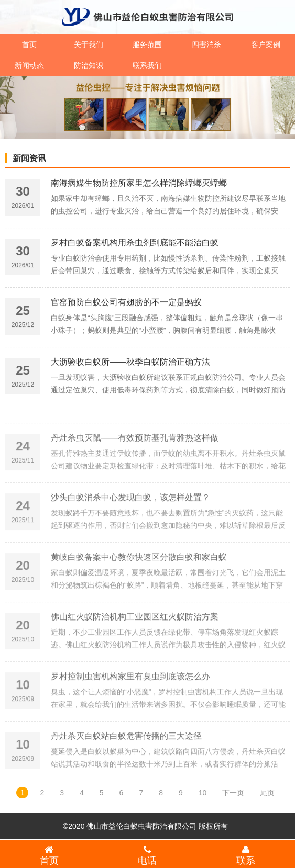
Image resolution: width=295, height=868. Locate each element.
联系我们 (147, 65)
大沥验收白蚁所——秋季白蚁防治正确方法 (130, 363)
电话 (148, 855)
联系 (246, 855)
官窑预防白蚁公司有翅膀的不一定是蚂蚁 (126, 304)
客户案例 (266, 44)
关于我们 (89, 44)
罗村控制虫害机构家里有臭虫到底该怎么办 (130, 698)
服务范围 (147, 44)
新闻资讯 (29, 158)
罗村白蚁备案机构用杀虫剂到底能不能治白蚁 (135, 244)
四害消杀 (206, 44)
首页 (29, 44)
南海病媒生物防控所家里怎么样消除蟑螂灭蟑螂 (139, 184)
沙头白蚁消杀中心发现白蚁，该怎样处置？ (130, 519)
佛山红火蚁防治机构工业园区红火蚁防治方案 (135, 638)
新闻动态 (29, 65)
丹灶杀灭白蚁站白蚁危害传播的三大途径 (126, 757)
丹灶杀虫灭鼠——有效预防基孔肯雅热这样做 (135, 459)
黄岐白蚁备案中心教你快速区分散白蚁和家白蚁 (139, 578)
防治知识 (89, 65)
